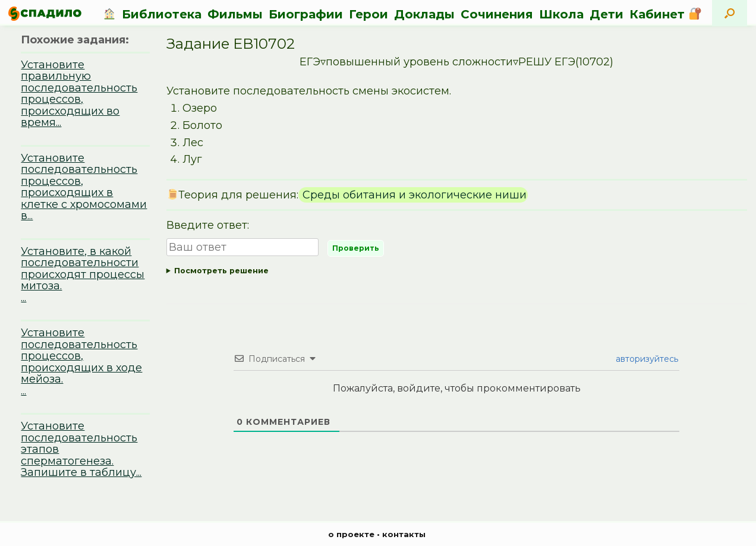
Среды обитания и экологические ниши (413, 195)
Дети (607, 14)
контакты (404, 534)
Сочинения (497, 14)
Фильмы (235, 14)
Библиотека (162, 14)
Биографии (306, 14)
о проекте (351, 534)
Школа (561, 14)
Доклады (424, 14)
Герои (368, 14)
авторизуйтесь (646, 359)
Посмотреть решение (221, 271)
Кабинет (665, 14)
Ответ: (457, 271)
